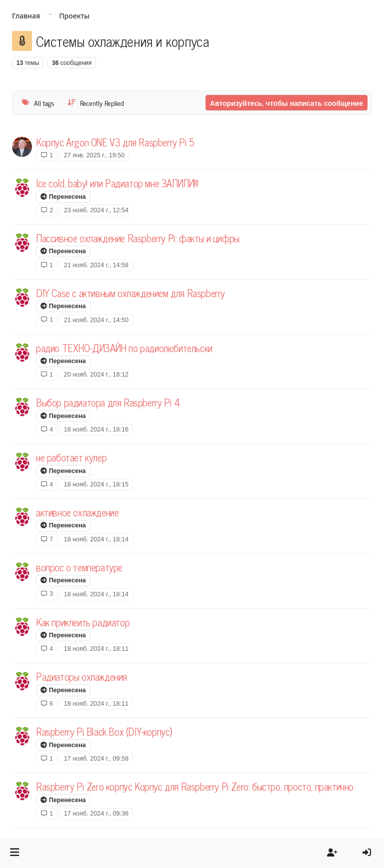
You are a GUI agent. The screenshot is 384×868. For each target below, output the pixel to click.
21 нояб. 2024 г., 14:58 (96, 265)
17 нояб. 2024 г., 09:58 (96, 759)
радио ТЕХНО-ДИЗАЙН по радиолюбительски (124, 348)
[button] (14, 853)
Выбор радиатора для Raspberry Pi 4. (108, 402)
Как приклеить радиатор (83, 622)
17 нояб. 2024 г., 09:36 (96, 814)
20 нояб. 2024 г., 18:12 (96, 375)
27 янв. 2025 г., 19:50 (94, 155)
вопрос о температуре (79, 567)
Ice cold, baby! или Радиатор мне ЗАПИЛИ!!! (117, 183)
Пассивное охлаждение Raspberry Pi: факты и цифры (138, 238)
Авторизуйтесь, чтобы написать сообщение (286, 103)
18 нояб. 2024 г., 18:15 (96, 484)
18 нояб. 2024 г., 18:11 (96, 649)
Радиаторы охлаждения (81, 676)
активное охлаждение (77, 512)
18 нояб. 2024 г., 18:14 (96, 539)
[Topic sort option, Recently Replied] (96, 103)
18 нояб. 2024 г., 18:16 (96, 430)
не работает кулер (71, 457)
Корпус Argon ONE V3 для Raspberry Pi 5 (115, 142)
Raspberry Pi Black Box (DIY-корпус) (104, 731)
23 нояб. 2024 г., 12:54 (96, 210)
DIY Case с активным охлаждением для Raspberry (130, 293)
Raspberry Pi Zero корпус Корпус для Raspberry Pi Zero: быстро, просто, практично (195, 786)
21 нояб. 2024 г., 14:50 (96, 320)
